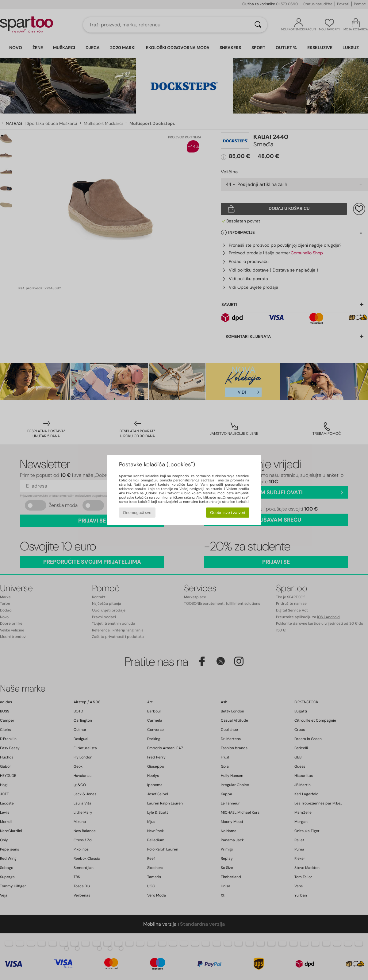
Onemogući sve (137, 513)
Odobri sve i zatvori (228, 513)
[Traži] (258, 25)
